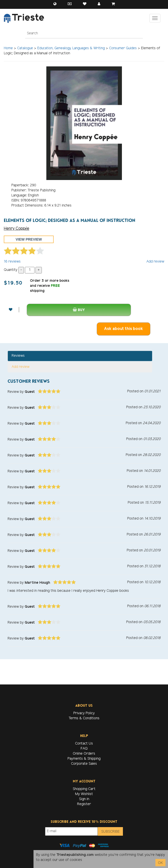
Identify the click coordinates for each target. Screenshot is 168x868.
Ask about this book (124, 329)
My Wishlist (84, 794)
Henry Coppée (16, 229)
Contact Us (84, 744)
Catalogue (25, 48)
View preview (29, 239)
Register (84, 804)
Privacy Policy (84, 713)
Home (8, 48)
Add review (155, 262)
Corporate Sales (84, 764)
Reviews (18, 356)
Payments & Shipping (84, 759)
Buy (79, 310)
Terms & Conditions (84, 718)
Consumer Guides (123, 48)
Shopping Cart (84, 789)
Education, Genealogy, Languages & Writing (71, 48)
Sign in (84, 799)
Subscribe (110, 832)
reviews (12, 262)
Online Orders (84, 754)
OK (160, 863)
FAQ (84, 749)
